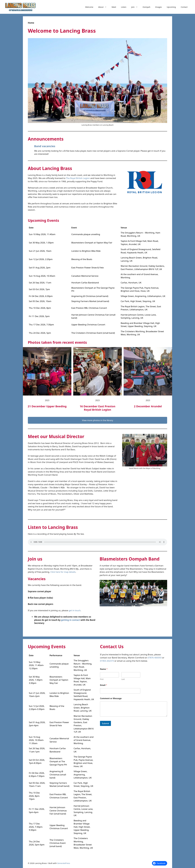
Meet (114, 7)
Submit (105, 723)
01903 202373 (107, 661)
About (104, 7)
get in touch (75, 610)
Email (104, 685)
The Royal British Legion (78, 178)
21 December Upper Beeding (47, 406)
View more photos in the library (97, 420)
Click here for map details (63, 572)
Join (136, 7)
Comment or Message (111, 698)
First (102, 679)
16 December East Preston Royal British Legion (98, 408)
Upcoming (171, 7)
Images (158, 7)
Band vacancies (45, 146)
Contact (184, 7)
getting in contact (71, 620)
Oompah (146, 7)
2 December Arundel (148, 406)
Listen (124, 7)
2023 (47, 400)
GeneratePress (64, 863)
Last (123, 679)
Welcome (89, 7)
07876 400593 (155, 658)
